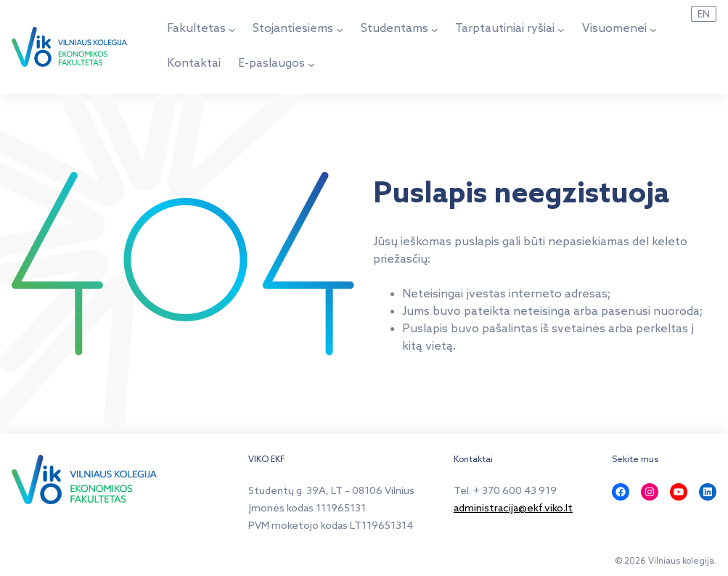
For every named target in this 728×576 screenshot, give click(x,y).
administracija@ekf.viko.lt (513, 509)
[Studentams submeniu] (435, 30)
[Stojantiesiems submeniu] (340, 30)
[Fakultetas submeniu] (232, 30)
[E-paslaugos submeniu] (311, 65)
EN (704, 15)
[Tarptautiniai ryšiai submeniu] (561, 30)
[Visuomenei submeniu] (653, 30)
